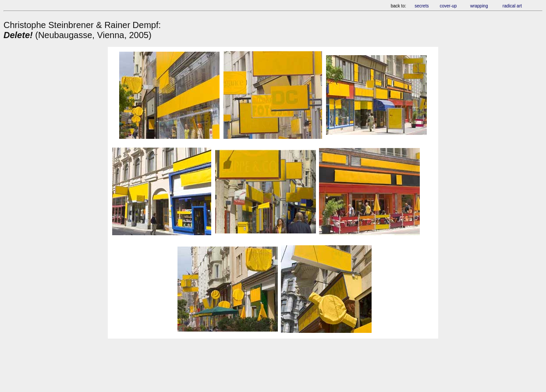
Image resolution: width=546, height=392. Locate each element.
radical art (513, 6)
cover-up (448, 6)
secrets (422, 6)
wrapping (479, 6)
